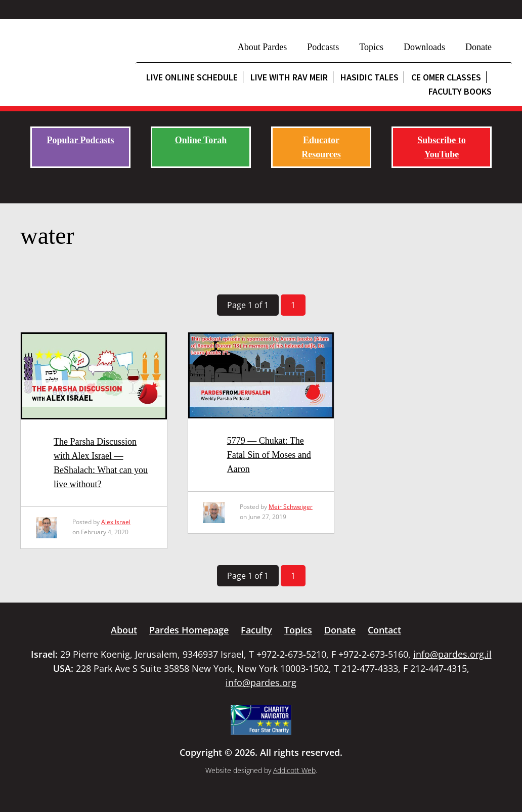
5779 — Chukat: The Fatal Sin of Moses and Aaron (269, 455)
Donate (478, 47)
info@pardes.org (261, 682)
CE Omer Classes (446, 77)
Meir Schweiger (291, 507)
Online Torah (201, 140)
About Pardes (263, 47)
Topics (371, 47)
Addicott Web (294, 770)
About (124, 630)
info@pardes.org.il (452, 654)
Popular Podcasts (80, 140)
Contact (384, 630)
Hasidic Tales (369, 77)
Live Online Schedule (192, 77)
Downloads (424, 47)
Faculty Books (460, 91)
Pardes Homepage (189, 630)
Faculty (256, 630)
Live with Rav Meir (289, 77)
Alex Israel (116, 522)
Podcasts (323, 47)
